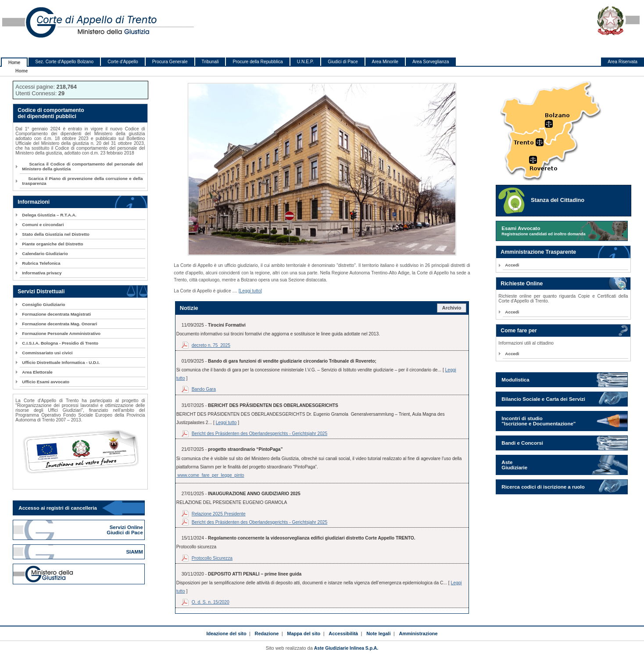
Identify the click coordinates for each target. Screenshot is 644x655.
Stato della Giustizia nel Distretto (55, 234)
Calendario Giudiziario (45, 254)
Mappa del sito (304, 633)
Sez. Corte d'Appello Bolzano (64, 62)
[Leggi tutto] (250, 291)
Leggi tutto (226, 423)
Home (14, 63)
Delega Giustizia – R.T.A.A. (49, 215)
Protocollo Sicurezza (212, 558)
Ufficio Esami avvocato (46, 382)
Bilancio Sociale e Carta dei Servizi (543, 399)
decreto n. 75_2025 (211, 345)
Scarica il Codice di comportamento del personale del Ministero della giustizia (82, 166)
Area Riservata (623, 62)
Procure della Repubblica (258, 62)
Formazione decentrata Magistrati (56, 314)
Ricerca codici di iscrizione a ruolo (543, 487)
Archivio (452, 308)
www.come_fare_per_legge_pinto (210, 475)
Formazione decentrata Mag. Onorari (59, 324)
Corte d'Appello (123, 62)
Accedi (512, 265)
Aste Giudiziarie (514, 465)
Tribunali (210, 62)
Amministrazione (418, 633)
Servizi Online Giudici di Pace (125, 530)
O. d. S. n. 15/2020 (211, 602)
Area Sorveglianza (431, 62)
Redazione (267, 633)
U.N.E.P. (306, 62)
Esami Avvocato (543, 231)
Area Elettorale (37, 372)
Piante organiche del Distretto (52, 244)
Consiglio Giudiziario (43, 304)
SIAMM (135, 552)
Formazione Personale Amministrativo (61, 333)
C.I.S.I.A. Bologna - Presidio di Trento (60, 343)
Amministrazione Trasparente (538, 252)
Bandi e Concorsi (522, 443)
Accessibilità (343, 633)
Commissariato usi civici (47, 353)
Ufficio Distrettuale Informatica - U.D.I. (61, 362)
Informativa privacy (42, 273)
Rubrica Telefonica (41, 263)
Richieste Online (522, 284)
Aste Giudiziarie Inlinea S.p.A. (346, 648)
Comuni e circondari (43, 225)
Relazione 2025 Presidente (219, 514)
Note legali (378, 633)
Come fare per (519, 331)
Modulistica (515, 380)
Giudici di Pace (343, 62)
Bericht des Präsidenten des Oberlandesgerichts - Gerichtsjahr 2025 (259, 434)
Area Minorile (385, 62)
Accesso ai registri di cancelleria (58, 508)
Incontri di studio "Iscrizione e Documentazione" (538, 421)
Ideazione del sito (226, 633)
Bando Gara (204, 389)
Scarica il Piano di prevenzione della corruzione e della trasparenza (82, 181)
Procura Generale (170, 62)
